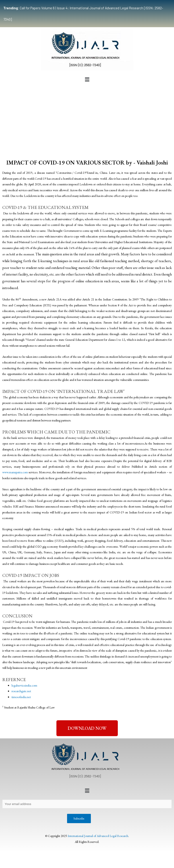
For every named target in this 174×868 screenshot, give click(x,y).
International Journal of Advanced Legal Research (98, 836)
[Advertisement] (87, 118)
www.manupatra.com (15, 472)
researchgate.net (21, 691)
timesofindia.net (21, 697)
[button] (87, 80)
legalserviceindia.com (24, 685)
